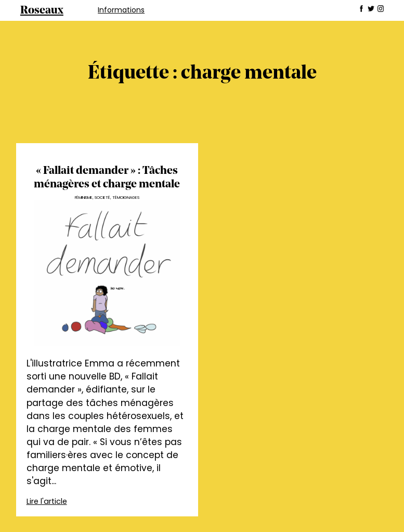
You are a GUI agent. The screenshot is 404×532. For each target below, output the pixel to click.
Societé (102, 198)
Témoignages (126, 198)
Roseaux (42, 11)
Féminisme (84, 198)
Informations (121, 10)
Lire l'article (47, 501)
